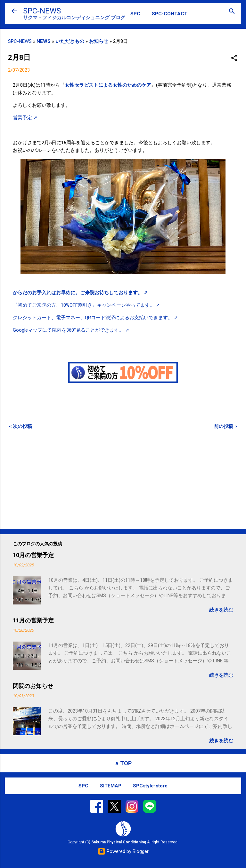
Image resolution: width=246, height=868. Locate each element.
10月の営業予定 (33, 555)
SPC (135, 14)
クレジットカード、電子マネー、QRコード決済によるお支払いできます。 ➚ (95, 318)
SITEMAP (111, 786)
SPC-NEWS (42, 11)
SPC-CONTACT (170, 14)
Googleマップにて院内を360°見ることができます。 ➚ (71, 330)
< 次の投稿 (20, 426)
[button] (234, 58)
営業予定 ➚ (25, 118)
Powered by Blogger (123, 851)
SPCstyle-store (150, 786)
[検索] (232, 12)
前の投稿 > (225, 426)
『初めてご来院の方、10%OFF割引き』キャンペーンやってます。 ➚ (86, 305)
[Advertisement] (123, 479)
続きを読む (221, 610)
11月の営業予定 (33, 620)
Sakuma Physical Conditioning (119, 842)
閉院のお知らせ (33, 686)
